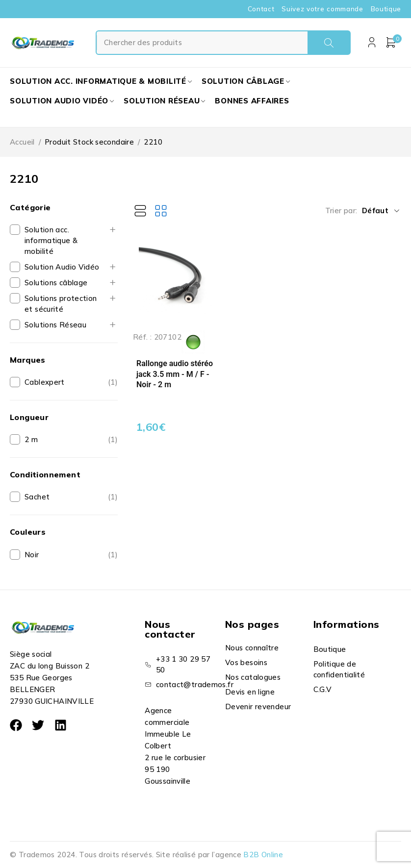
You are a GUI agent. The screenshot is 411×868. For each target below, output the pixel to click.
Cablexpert (45, 382)
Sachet (37, 497)
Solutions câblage (56, 283)
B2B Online (263, 855)
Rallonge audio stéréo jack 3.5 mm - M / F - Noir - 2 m (175, 378)
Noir (32, 555)
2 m (31, 439)
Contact (261, 9)
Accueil (22, 142)
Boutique (386, 9)
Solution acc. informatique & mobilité (51, 240)
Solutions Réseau (55, 325)
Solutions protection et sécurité (61, 304)
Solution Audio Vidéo (62, 267)
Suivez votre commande (322, 9)
